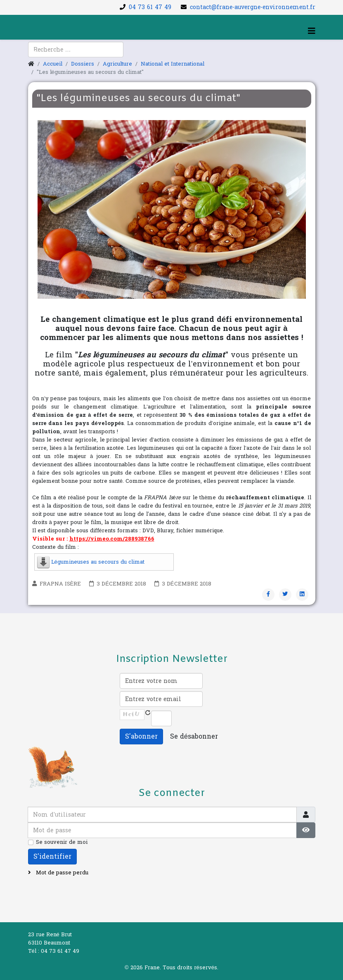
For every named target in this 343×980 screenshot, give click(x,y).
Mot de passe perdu (61, 873)
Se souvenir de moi (62, 842)
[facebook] (34, 54)
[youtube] (44, 54)
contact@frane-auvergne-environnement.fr (253, 7)
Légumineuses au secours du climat (98, 562)
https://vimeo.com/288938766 (112, 539)
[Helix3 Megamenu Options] (312, 31)
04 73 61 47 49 (150, 7)
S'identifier (52, 856)
